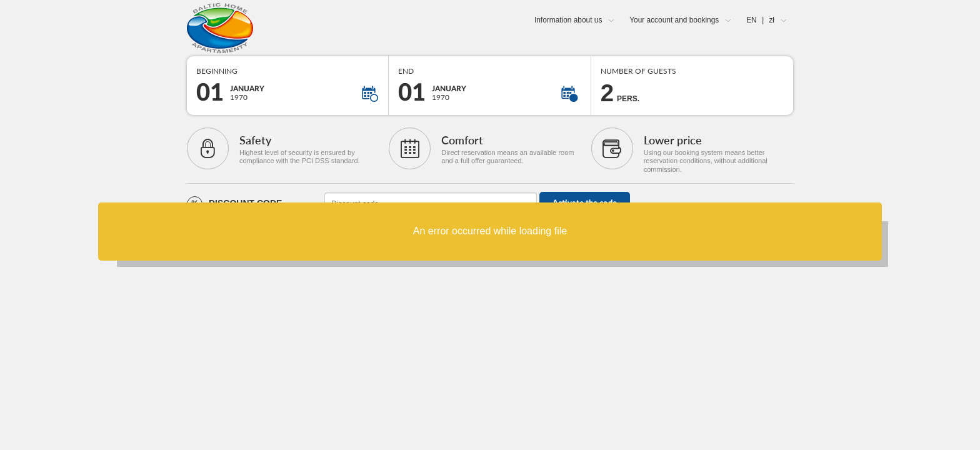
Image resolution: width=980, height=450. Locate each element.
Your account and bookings (674, 20)
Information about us (568, 20)
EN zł (760, 20)
